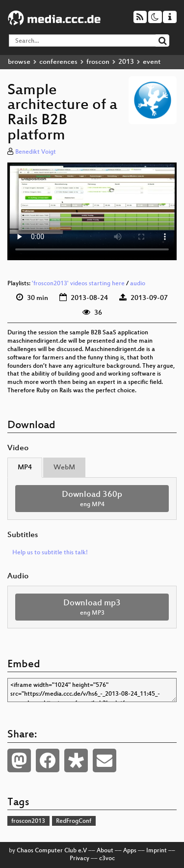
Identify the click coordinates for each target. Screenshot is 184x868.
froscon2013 (28, 821)
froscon (98, 62)
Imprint (157, 851)
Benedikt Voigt (36, 152)
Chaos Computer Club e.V (52, 851)
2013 (126, 62)
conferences (58, 62)
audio (138, 284)
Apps (130, 851)
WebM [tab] (64, 468)
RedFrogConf (74, 821)
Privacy (79, 859)
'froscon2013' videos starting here (78, 284)
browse (19, 62)
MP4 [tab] (25, 468)
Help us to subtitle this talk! (50, 553)
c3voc (107, 859)
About (105, 851)
